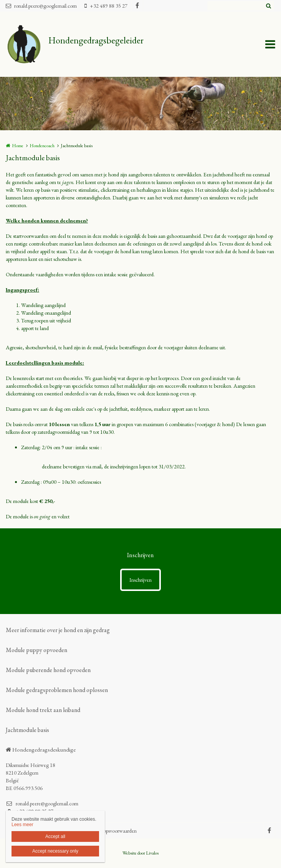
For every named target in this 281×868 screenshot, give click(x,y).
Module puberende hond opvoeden (48, 670)
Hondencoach (42, 146)
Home (18, 146)
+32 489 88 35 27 (106, 6)
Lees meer (22, 825)
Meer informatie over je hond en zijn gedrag (58, 630)
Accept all (55, 836)
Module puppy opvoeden (36, 650)
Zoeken (268, 6)
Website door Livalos (140, 853)
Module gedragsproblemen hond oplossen (57, 690)
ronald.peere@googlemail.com (41, 6)
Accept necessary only (55, 851)
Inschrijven (140, 580)
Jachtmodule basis (27, 730)
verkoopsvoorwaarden (114, 831)
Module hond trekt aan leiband (43, 710)
